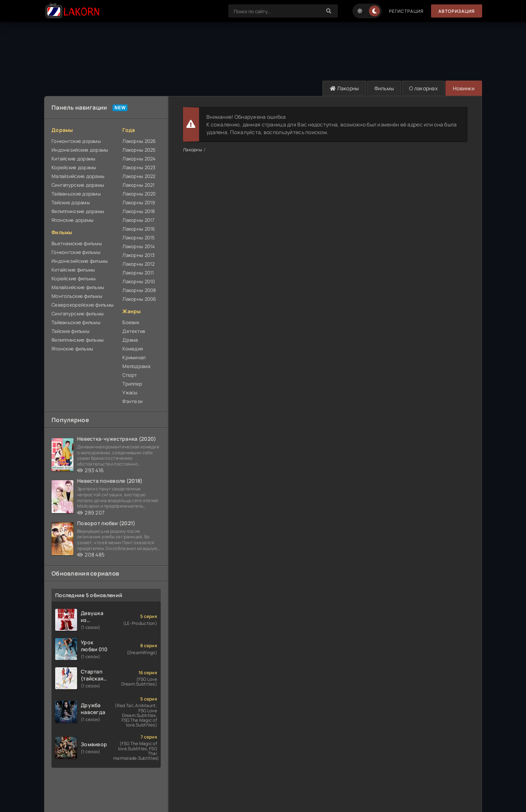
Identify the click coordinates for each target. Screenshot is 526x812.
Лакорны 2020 (139, 194)
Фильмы (384, 88)
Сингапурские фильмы (78, 314)
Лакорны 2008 (139, 290)
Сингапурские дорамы (78, 185)
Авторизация (457, 11)
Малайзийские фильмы (78, 287)
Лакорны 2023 (139, 167)
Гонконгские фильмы (76, 252)
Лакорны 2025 (139, 150)
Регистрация (406, 11)
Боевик (131, 322)
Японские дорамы (73, 220)
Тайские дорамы (71, 202)
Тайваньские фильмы (76, 322)
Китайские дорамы (73, 159)
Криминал (134, 357)
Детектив (134, 331)
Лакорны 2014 (139, 246)
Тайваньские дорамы (76, 194)
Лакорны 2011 (138, 273)
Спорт (130, 375)
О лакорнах (423, 88)
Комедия (133, 349)
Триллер (132, 384)
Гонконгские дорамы (76, 141)
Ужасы (130, 392)
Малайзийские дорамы (78, 176)
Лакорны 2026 (139, 141)
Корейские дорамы (74, 167)
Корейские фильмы (74, 278)
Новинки (464, 88)
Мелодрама (136, 366)
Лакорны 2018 (139, 211)
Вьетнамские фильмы (77, 243)
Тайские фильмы (70, 331)
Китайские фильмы (73, 270)
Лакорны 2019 (139, 202)
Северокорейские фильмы (83, 305)
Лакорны (344, 88)
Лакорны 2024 (139, 159)
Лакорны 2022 (139, 176)
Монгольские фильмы (77, 296)
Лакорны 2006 (139, 299)
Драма (130, 340)
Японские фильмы (72, 349)
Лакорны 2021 (138, 185)
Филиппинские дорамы (78, 211)
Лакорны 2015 (139, 238)
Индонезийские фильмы (80, 261)
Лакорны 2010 (139, 281)
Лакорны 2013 (138, 255)
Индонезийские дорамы (80, 150)
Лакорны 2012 (138, 264)
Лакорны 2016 (139, 229)
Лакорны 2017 (138, 220)
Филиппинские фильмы (78, 340)
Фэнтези (132, 401)
